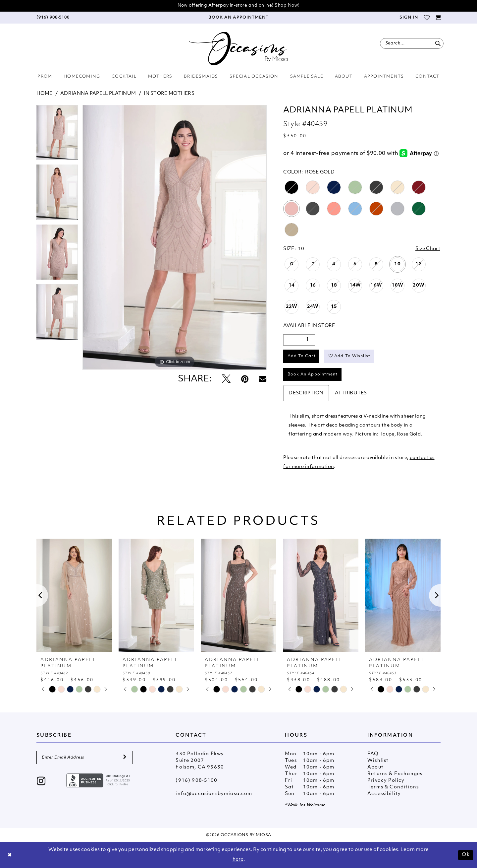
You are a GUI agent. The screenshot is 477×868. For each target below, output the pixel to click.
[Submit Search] (438, 43)
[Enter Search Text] (412, 43)
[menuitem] (53, 18)
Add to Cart (302, 356)
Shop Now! (287, 5)
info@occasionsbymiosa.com (214, 794)
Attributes (351, 393)
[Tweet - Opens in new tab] (226, 380)
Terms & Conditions (393, 787)
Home (44, 94)
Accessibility (384, 794)
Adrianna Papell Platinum (98, 94)
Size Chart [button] (428, 249)
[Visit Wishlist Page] (426, 18)
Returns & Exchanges (395, 774)
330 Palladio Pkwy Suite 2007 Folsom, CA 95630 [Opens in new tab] (200, 761)
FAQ (373, 754)
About (375, 767)
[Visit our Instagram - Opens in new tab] (41, 782)
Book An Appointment (313, 374)
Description (306, 393)
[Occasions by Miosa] (238, 49)
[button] (408, 18)
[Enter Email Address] (84, 758)
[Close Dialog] (10, 855)
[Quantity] (299, 340)
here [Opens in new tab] (238, 860)
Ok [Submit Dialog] (466, 855)
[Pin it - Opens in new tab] (245, 380)
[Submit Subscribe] (125, 758)
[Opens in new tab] (99, 781)
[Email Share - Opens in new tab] (263, 379)
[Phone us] (53, 18)
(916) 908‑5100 (196, 781)
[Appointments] (238, 18)
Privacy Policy (386, 781)
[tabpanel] (57, 135)
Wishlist (378, 761)
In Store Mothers (169, 94)
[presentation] (74, 595)
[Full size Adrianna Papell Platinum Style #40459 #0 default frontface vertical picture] (175, 237)
